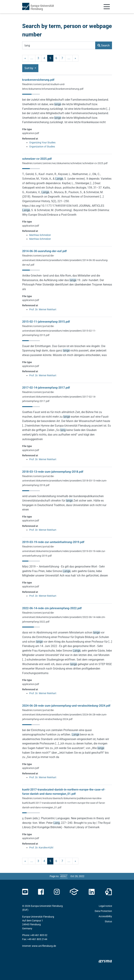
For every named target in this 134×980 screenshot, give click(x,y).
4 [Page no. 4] (44, 58)
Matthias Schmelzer (40, 235)
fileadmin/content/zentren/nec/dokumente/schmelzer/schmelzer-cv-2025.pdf (65, 163)
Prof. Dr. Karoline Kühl (41, 848)
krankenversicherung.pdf (38, 80)
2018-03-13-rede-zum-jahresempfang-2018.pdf (53, 472)
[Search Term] (59, 45)
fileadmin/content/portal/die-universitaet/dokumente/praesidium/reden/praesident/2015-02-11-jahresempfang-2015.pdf (59, 331)
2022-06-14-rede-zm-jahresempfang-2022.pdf (52, 608)
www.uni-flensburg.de (44, 946)
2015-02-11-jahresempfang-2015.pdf (46, 322)
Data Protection (103, 911)
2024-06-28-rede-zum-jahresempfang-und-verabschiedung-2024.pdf (66, 706)
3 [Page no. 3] (38, 58)
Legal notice (105, 906)
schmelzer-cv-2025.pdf (37, 159)
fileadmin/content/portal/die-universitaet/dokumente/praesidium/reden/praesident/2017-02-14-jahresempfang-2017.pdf (59, 397)
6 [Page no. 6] (56, 58)
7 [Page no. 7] (62, 58)
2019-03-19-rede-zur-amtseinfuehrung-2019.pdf (53, 542)
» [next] (75, 58)
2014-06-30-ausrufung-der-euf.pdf (44, 251)
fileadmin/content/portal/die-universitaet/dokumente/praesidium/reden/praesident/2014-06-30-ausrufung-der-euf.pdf (65, 260)
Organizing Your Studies (42, 142)
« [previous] (25, 58)
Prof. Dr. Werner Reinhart (43, 309)
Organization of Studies (42, 147)
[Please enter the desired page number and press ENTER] (64, 876)
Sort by (29, 68)
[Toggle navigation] (107, 7)
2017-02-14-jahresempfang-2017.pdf (46, 388)
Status (108, 921)
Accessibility (105, 916)
